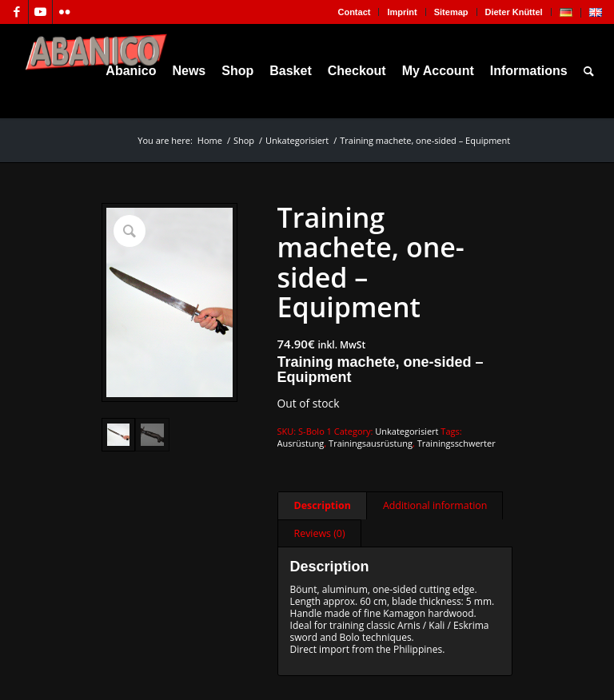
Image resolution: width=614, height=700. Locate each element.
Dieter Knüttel (514, 12)
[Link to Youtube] (40, 12)
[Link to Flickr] (65, 12)
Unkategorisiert (407, 431)
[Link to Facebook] (16, 12)
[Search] (589, 71)
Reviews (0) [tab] (320, 533)
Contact (354, 12)
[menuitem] (354, 12)
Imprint (402, 12)
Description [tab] (323, 505)
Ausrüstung (301, 443)
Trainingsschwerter (457, 443)
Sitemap (451, 12)
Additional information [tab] (435, 505)
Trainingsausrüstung (371, 443)
